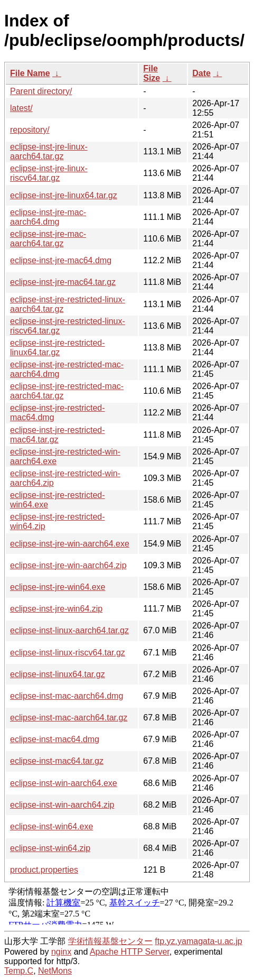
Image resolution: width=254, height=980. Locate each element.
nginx (61, 952)
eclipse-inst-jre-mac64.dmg (61, 260)
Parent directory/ (41, 91)
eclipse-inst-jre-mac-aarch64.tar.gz (48, 239)
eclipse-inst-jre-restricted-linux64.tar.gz (58, 348)
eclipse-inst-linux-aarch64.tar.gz (69, 630)
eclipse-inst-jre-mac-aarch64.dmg (48, 217)
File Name (30, 73)
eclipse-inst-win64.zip (50, 848)
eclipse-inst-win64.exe (51, 826)
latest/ (21, 108)
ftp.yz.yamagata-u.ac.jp (198, 941)
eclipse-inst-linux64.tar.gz (58, 674)
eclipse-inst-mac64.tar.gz (57, 761)
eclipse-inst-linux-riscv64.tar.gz (68, 653)
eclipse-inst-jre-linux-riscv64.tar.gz (49, 173)
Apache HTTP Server (130, 952)
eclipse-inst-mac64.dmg (55, 739)
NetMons (55, 971)
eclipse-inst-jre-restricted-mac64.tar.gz (58, 435)
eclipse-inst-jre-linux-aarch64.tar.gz (49, 151)
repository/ (30, 130)
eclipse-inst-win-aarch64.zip (62, 805)
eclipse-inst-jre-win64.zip (56, 609)
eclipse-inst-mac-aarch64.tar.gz (69, 718)
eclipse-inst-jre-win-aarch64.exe (70, 544)
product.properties (44, 870)
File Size (152, 73)
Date (201, 73)
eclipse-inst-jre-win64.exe (58, 587)
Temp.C (19, 971)
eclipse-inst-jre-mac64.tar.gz (63, 282)
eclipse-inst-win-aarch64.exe (64, 783)
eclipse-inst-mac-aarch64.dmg (67, 696)
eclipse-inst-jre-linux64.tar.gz (64, 195)
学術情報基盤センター (110, 941)
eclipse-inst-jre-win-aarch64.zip (68, 565)
